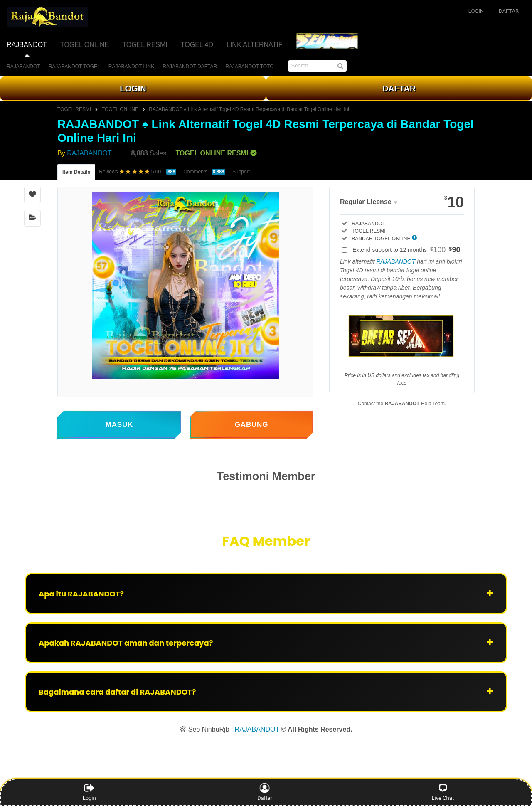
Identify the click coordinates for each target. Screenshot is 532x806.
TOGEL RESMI (74, 109)
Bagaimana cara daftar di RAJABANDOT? (117, 692)
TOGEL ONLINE (120, 109)
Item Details (76, 172)
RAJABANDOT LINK (131, 67)
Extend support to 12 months (406, 250)
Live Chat (443, 792)
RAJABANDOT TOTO (249, 67)
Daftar (265, 792)
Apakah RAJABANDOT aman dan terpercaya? (126, 643)
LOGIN (133, 89)
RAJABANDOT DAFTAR (190, 67)
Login (89, 792)
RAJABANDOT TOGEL (74, 67)
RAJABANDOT (23, 67)
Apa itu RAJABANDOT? (81, 594)
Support (241, 172)
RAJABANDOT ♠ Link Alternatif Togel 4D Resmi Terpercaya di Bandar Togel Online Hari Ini (249, 109)
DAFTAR (399, 89)
